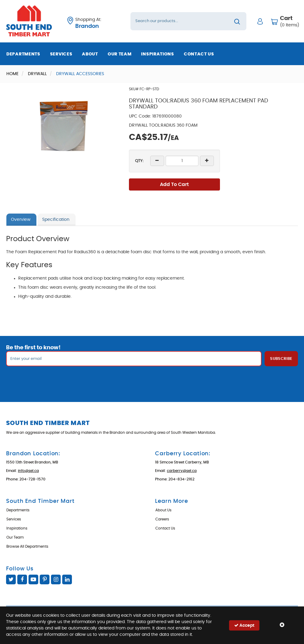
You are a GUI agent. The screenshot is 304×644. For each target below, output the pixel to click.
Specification (56, 220)
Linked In (67, 579)
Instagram (56, 579)
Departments (23, 54)
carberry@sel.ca (182, 471)
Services (61, 54)
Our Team (120, 54)
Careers (162, 519)
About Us (163, 510)
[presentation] (152, 380)
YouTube (33, 579)
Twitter (11, 579)
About (90, 54)
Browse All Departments (27, 546)
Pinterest (45, 579)
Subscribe (281, 359)
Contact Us (199, 54)
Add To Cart (174, 184)
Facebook (22, 579)
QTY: (139, 161)
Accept (244, 625)
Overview (21, 220)
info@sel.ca (28, 471)
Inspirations (157, 54)
